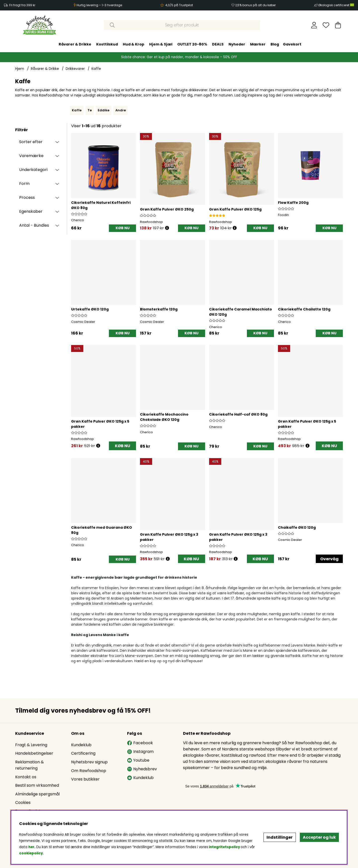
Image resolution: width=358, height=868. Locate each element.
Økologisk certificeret (336, 5)
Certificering (83, 753)
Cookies (23, 803)
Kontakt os (26, 777)
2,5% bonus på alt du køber (255, 5)
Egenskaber (31, 211)
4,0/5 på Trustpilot (179, 5)
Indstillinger (280, 837)
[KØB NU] (122, 228)
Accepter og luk (319, 837)
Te (90, 110)
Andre (121, 110)
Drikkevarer (75, 69)
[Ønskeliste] (326, 25)
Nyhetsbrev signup (89, 762)
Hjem (20, 69)
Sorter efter (31, 142)
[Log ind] (314, 25)
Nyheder (237, 44)
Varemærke (31, 156)
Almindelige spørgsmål (37, 794)
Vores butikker (85, 779)
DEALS (218, 44)
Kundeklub (81, 745)
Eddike (104, 110)
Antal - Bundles (34, 225)
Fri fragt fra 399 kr (22, 5)
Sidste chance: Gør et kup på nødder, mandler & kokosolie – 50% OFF (179, 57)
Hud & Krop (134, 44)
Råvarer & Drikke (75, 44)
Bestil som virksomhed (37, 785)
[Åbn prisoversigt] (167, 228)
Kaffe (96, 69)
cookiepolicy (31, 853)
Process (27, 197)
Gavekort (292, 44)
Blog (275, 44)
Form (24, 184)
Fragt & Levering (31, 745)
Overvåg (329, 559)
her (31, 847)
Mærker (258, 44)
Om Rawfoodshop (89, 771)
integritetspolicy (224, 847)
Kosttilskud (107, 44)
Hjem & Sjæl (161, 44)
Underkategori (33, 170)
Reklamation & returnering (29, 765)
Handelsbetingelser (34, 753)
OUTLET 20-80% (192, 44)
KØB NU (123, 446)
